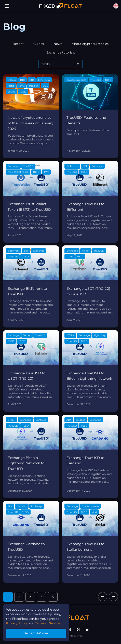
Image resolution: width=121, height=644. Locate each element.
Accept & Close (36, 633)
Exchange (13, 166)
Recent (18, 44)
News (58, 44)
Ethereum (44, 80)
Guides (39, 44)
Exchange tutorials (61, 52)
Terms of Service (48, 623)
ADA (69, 420)
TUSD (23, 92)
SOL (45, 86)
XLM (94, 512)
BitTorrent (72, 166)
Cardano (80, 420)
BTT (85, 166)
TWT (46, 172)
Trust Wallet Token (18, 172)
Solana (11, 92)
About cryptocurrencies (90, 44)
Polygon (34, 86)
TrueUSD (96, 80)
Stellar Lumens (90, 506)
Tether (86, 251)
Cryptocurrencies (76, 80)
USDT (80, 257)
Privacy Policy (17, 623)
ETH (32, 80)
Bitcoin (12, 80)
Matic (11, 86)
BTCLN (70, 335)
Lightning (99, 335)
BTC (22, 80)
